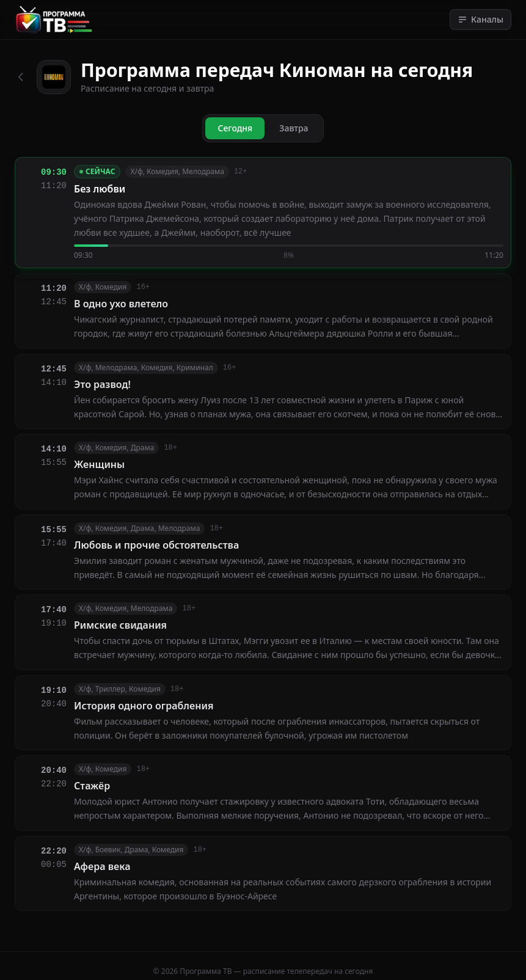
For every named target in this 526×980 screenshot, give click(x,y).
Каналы (480, 19)
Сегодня (235, 128)
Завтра (294, 128)
